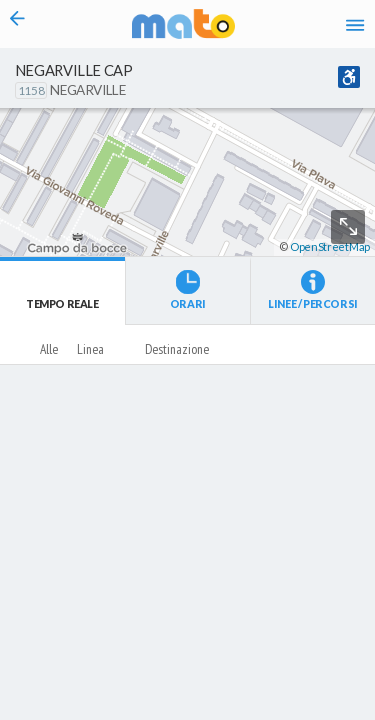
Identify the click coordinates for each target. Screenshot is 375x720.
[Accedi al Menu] (355, 24)
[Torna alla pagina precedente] (17, 24)
